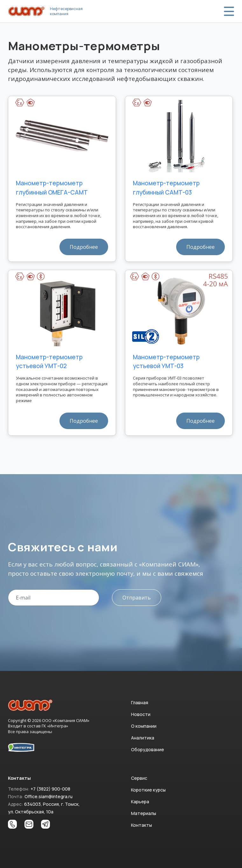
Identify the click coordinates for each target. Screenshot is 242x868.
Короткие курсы (148, 790)
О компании (144, 726)
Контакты (142, 825)
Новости (141, 714)
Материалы (144, 813)
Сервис (139, 778)
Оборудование (148, 749)
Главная (140, 702)
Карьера (140, 802)
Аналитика (143, 738)
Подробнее (84, 247)
